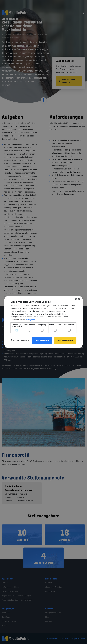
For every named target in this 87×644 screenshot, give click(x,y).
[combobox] (76, 299)
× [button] (79, 299)
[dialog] (43, 322)
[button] (20, 340)
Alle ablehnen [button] (42, 340)
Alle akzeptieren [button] (65, 340)
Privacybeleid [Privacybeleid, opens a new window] (31, 319)
